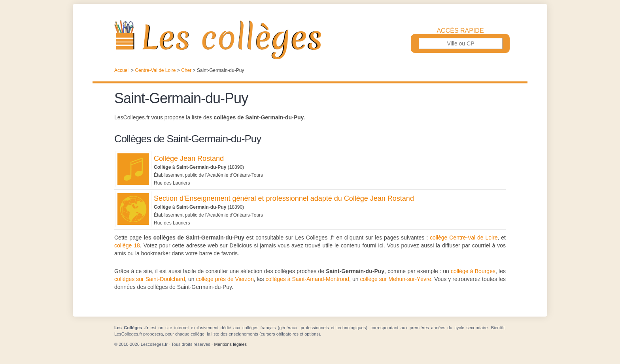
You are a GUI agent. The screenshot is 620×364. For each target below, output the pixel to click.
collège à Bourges (473, 271)
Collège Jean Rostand (189, 158)
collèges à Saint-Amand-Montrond (307, 279)
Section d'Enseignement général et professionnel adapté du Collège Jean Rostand (284, 198)
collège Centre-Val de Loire (464, 238)
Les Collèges (310, 40)
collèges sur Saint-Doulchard (150, 279)
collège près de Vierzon (225, 279)
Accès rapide (460, 31)
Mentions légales (230, 344)
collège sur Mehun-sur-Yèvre (396, 279)
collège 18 (127, 245)
